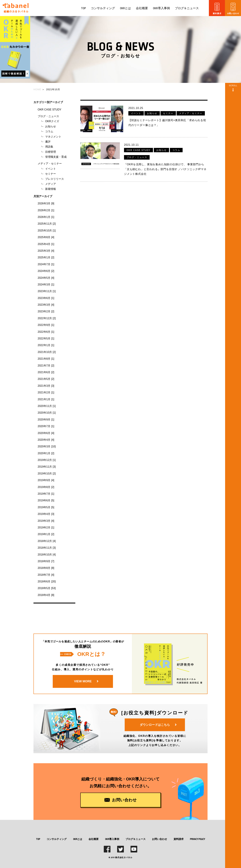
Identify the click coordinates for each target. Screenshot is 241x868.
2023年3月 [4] (46, 305)
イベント (51, 169)
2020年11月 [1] (47, 406)
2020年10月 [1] (47, 413)
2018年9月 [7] (46, 561)
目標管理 (51, 152)
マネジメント (53, 137)
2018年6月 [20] (47, 581)
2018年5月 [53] (47, 588)
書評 (48, 142)
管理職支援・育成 (56, 157)
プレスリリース (55, 179)
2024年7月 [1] (46, 264)
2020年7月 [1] (46, 426)
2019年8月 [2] (46, 487)
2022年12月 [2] (47, 318)
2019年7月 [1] (46, 494)
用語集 (49, 147)
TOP (83, 8)
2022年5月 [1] (46, 338)
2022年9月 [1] (46, 325)
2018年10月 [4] (47, 555)
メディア (51, 184)
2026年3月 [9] (46, 203)
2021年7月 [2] (46, 366)
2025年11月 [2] (47, 224)
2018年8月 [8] (46, 568)
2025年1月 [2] (46, 257)
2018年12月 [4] (47, 541)
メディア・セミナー (50, 164)
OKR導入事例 (161, 8)
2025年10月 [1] (47, 231)
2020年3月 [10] (47, 446)
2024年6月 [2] (46, 271)
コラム (49, 131)
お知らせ (51, 126)
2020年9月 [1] (46, 420)
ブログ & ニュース (187, 8)
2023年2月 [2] (46, 311)
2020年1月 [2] (46, 453)
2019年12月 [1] (47, 460)
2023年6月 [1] (46, 298)
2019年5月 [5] (46, 507)
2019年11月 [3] (47, 467)
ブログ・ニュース (48, 116)
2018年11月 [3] (47, 548)
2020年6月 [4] (46, 433)
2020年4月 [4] (46, 440)
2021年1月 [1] (46, 399)
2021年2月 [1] (46, 392)
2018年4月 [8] (46, 595)
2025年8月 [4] (46, 237)
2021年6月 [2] (46, 372)
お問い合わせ (159, 839)
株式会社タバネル (124, 858)
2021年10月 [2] (47, 352)
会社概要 (142, 8)
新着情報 (51, 189)
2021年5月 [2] (46, 379)
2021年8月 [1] (46, 359)
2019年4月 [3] (46, 514)
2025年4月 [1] (46, 244)
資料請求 (179, 839)
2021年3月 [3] (46, 386)
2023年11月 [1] (47, 291)
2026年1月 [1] (46, 217)
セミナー (51, 174)
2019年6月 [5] (46, 500)
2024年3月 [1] (46, 285)
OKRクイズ (52, 121)
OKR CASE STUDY (49, 110)
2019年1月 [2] (46, 534)
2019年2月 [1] (46, 528)
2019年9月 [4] (46, 480)
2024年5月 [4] (46, 278)
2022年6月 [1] (46, 332)
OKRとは (125, 8)
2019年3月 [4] (46, 521)
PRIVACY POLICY (197, 839)
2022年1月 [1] (46, 345)
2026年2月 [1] (46, 210)
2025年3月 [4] (46, 251)
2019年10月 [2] (47, 474)
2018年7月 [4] (46, 575)
